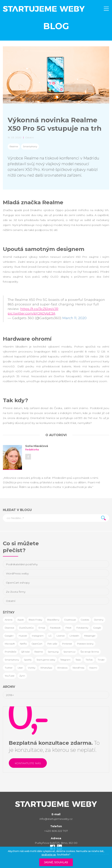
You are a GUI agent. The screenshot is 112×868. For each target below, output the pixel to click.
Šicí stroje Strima (90, 652)
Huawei (23, 636)
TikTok (89, 660)
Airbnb (9, 620)
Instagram (38, 636)
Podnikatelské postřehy (22, 564)
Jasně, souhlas (56, 862)
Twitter (9, 668)
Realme (14, 146)
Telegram (65, 660)
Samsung (53, 652)
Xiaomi (93, 668)
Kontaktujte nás (28, 763)
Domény (99, 620)
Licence (61, 636)
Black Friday (35, 620)
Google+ (9, 636)
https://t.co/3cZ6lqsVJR (39, 309)
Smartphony (30, 146)
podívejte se (49, 855)
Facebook (55, 628)
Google (97, 628)
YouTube (10, 676)
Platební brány (85, 644)
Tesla (78, 660)
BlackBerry (53, 620)
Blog (56, 26)
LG (50, 636)
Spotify (28, 660)
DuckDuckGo (26, 628)
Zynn (22, 676)
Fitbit (69, 628)
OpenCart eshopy (18, 583)
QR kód (25, 652)
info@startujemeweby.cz (56, 819)
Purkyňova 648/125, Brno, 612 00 (56, 843)
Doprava (9, 628)
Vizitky (32, 668)
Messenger (90, 636)
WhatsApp (46, 668)
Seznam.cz (69, 652)
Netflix (23, 644)
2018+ (10, 695)
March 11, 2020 (74, 318)
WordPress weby (17, 573)
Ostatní (11, 601)
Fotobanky (82, 628)
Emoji (42, 628)
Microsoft (10, 644)
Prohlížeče (11, 652)
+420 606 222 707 (56, 831)
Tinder (101, 660)
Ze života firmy (16, 592)
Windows (62, 668)
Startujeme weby (46, 660)
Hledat (103, 518)
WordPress (78, 668)
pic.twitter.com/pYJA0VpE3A (31, 313)
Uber (20, 668)
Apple (21, 620)
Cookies (85, 620)
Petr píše (52, 644)
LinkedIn (74, 636)
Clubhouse (70, 620)
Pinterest (67, 644)
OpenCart (37, 644)
